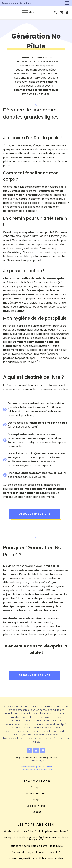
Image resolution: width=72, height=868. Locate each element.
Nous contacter (36, 793)
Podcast (36, 812)
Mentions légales (38, 761)
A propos (36, 787)
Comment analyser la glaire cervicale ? (36, 852)
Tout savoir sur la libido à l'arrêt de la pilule (36, 846)
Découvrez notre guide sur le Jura (36, 770)
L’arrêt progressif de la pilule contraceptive (36, 858)
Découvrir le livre (35, 514)
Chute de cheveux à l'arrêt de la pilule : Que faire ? (36, 831)
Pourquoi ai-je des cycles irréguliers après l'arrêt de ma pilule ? (36, 839)
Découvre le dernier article (16, 3)
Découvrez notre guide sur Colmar (36, 767)
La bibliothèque (36, 806)
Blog (36, 800)
